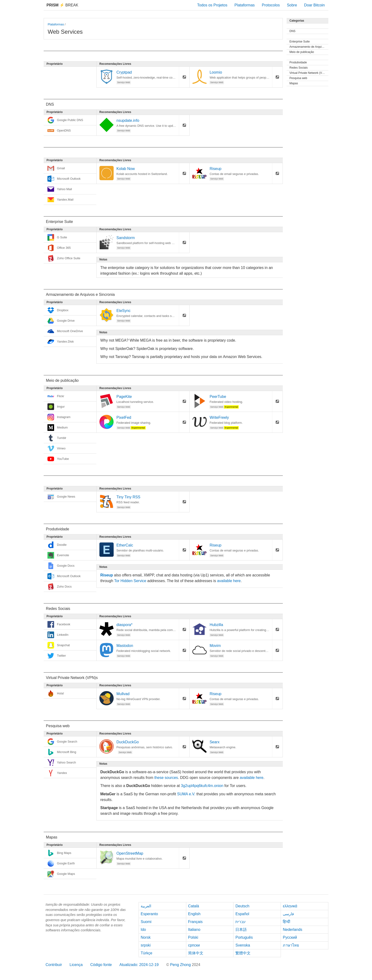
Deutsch (242, 906)
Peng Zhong (181, 965)
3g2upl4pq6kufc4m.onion (202, 786)
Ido (143, 930)
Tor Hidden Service (130, 581)
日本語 (241, 930)
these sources (166, 778)
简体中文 (196, 953)
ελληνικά (290, 906)
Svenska (243, 945)
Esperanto (149, 914)
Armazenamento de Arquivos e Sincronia (309, 47)
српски (194, 945)
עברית (240, 922)
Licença (76, 965)
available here (229, 581)
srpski (146, 945)
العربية (146, 906)
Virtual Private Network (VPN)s (309, 73)
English (194, 914)
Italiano (194, 930)
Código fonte (101, 965)
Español (242, 914)
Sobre (292, 5)
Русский (290, 937)
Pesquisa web (298, 78)
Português (244, 937)
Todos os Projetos (212, 5)
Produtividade (298, 62)
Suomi (146, 922)
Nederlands (293, 930)
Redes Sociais (299, 68)
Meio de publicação (302, 52)
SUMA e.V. (186, 794)
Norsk (146, 937)
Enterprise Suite (300, 42)
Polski (193, 937)
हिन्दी (286, 922)
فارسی (288, 914)
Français (195, 922)
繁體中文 (243, 953)
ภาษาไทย (291, 945)
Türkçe (146, 953)
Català (194, 906)
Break (62, 5)
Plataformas (244, 5)
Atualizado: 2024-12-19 (139, 965)
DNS (292, 31)
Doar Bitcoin (314, 5)
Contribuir (54, 965)
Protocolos (271, 5)
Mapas (294, 83)
